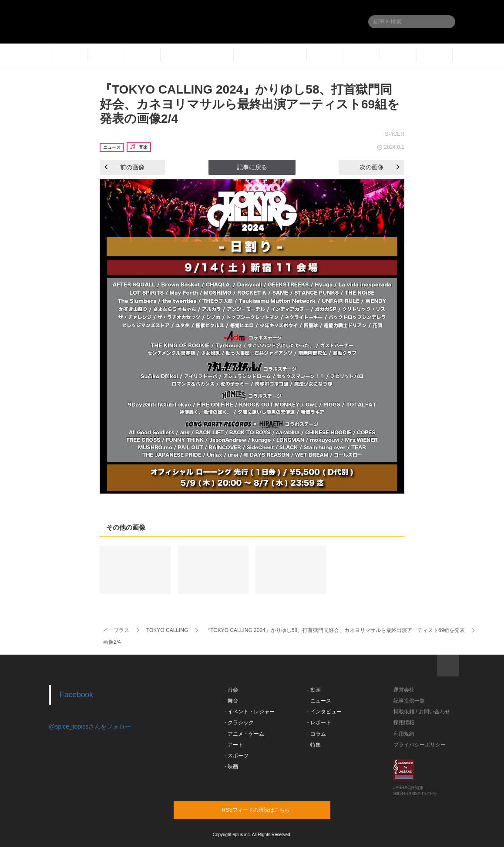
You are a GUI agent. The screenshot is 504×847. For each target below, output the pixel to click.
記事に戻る (252, 167)
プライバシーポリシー (420, 745)
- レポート (319, 723)
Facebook (76, 695)
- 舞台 (231, 701)
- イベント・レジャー (250, 712)
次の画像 (380, 167)
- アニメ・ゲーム (244, 734)
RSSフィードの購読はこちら (269, 810)
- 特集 (314, 745)
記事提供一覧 (409, 701)
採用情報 (404, 723)
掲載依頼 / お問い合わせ (422, 712)
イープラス (116, 630)
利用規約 (404, 734)
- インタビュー (324, 712)
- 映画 (231, 766)
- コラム (317, 734)
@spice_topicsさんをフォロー (90, 726)
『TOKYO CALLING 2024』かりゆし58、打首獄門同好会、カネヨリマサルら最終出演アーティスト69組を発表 (335, 630)
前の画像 (124, 167)
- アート (234, 745)
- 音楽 (231, 690)
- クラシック (239, 723)
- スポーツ (237, 756)
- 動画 (314, 690)
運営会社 (404, 690)
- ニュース (319, 701)
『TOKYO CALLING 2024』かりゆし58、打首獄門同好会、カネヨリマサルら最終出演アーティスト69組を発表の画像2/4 (250, 104)
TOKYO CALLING (167, 630)
